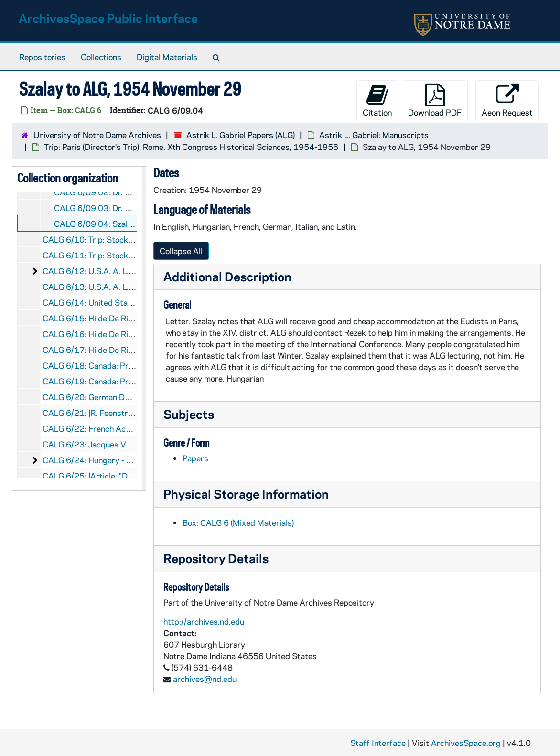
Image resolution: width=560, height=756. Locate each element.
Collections (101, 57)
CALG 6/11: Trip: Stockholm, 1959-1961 (118, 255)
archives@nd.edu (205, 679)
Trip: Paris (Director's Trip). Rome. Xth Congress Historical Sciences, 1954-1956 (191, 147)
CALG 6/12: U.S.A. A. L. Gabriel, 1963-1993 (124, 271)
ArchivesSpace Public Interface (108, 18)
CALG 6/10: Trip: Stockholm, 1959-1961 (118, 239)
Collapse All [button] (181, 251)
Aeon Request (507, 101)
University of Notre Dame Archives (97, 135)
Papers (195, 458)
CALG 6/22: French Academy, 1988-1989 (120, 428)
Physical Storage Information (246, 494)
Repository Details (216, 558)
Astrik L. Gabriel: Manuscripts (374, 135)
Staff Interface (378, 743)
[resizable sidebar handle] (144, 329)
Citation (377, 101)
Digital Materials (167, 57)
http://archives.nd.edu (204, 621)
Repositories (42, 57)
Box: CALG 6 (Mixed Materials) (238, 522)
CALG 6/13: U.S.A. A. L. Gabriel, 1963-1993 (124, 287)
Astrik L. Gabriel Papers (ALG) (241, 135)
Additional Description (227, 276)
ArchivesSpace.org (466, 743)
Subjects (189, 414)
